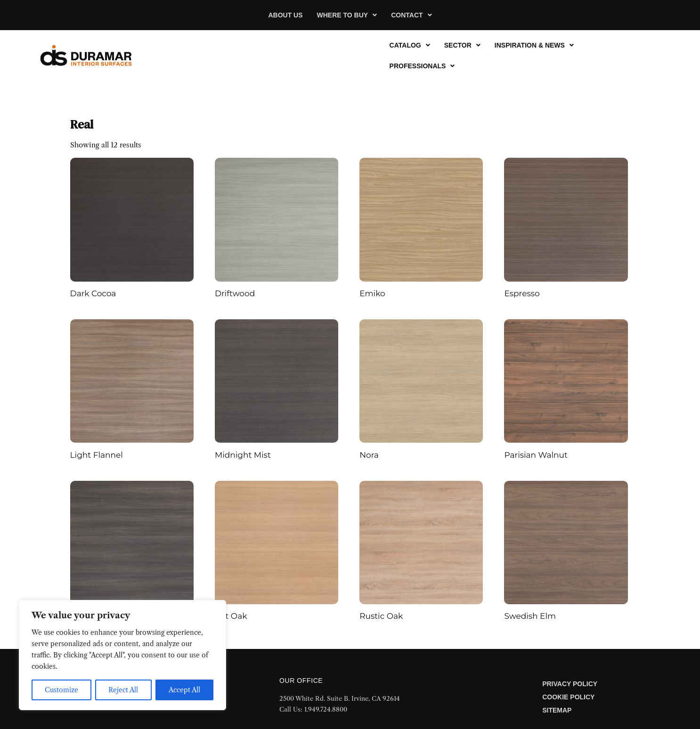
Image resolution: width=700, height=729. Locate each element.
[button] (347, 15)
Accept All (184, 690)
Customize (61, 690)
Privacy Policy (570, 684)
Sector (462, 45)
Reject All (123, 690)
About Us (285, 15)
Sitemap (557, 710)
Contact (411, 15)
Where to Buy (347, 15)
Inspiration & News (534, 45)
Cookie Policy (568, 697)
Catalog (410, 45)
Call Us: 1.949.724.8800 (313, 709)
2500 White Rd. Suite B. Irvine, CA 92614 (340, 698)
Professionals (422, 66)
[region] (122, 655)
